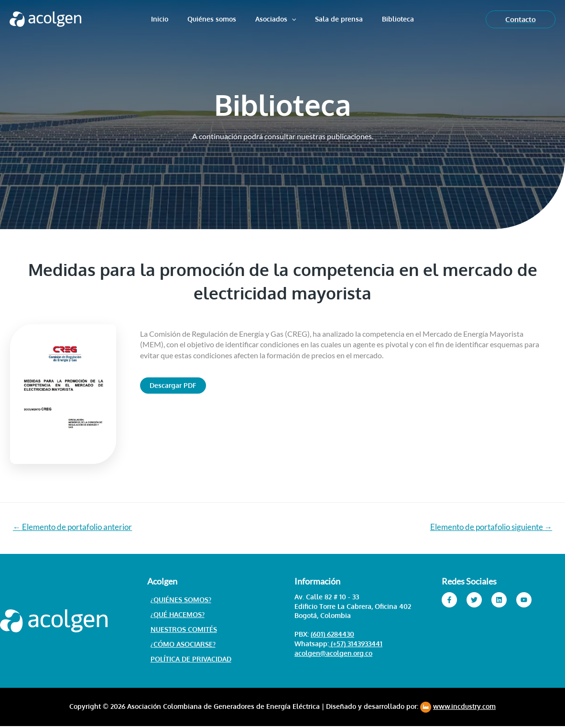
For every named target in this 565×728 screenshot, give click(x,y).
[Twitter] (474, 600)
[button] (173, 386)
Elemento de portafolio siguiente (490, 527)
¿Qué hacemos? (174, 615)
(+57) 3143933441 (356, 644)
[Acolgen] (45, 18)
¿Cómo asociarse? (180, 645)
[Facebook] (449, 600)
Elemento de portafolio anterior (73, 527)
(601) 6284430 (332, 635)
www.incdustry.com (464, 708)
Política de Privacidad (188, 661)
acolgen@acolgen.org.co (333, 654)
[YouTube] (524, 600)
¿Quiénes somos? (178, 600)
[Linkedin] (499, 600)
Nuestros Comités (180, 630)
